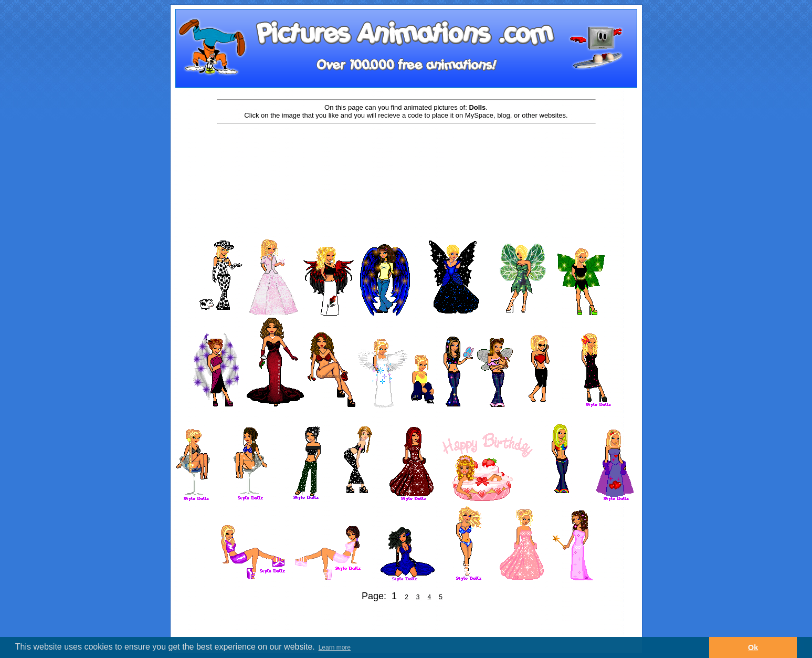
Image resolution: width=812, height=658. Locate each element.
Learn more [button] (335, 647)
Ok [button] (753, 647)
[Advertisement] (406, 159)
